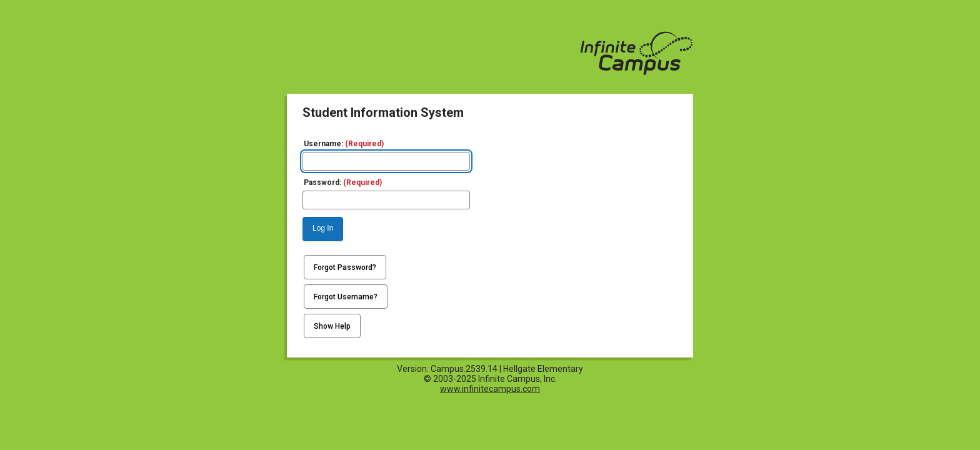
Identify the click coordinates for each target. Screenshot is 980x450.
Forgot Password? (345, 267)
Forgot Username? (346, 297)
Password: (343, 182)
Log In (323, 228)
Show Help (332, 326)
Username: (344, 144)
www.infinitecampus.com (490, 389)
